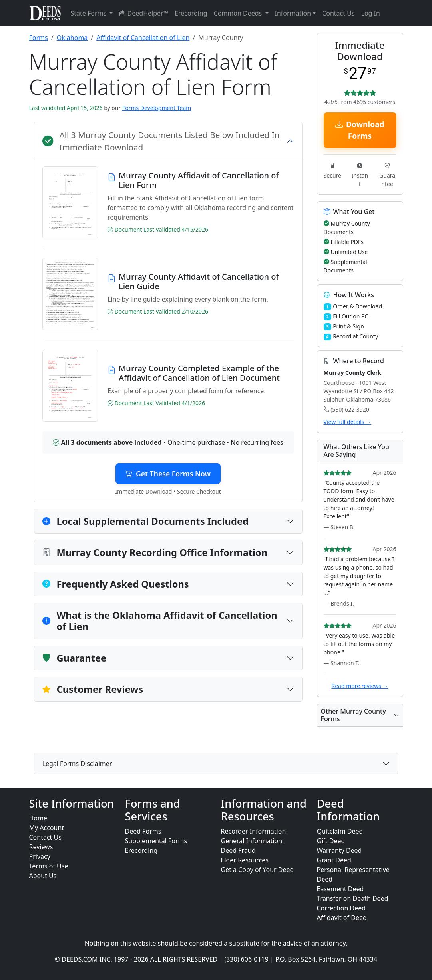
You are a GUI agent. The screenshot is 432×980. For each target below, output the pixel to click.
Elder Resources (245, 860)
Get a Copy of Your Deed (258, 870)
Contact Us (338, 13)
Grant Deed (334, 860)
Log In (371, 13)
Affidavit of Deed (342, 918)
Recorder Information (254, 831)
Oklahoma (72, 38)
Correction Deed (341, 908)
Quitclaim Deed (340, 831)
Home (38, 818)
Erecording (191, 13)
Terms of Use (49, 866)
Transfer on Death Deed (353, 898)
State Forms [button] (90, 13)
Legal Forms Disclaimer (77, 764)
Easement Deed (340, 889)
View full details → (348, 422)
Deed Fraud (238, 850)
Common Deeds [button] (239, 13)
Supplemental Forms (156, 841)
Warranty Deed (339, 850)
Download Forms (360, 130)
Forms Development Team (157, 108)
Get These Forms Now (168, 474)
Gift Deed (331, 841)
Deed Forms (143, 831)
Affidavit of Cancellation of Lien (143, 38)
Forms (39, 38)
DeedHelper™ (144, 13)
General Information (252, 841)
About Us (43, 876)
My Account (47, 828)
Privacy (40, 856)
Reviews (41, 847)
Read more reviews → (360, 686)
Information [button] (293, 13)
